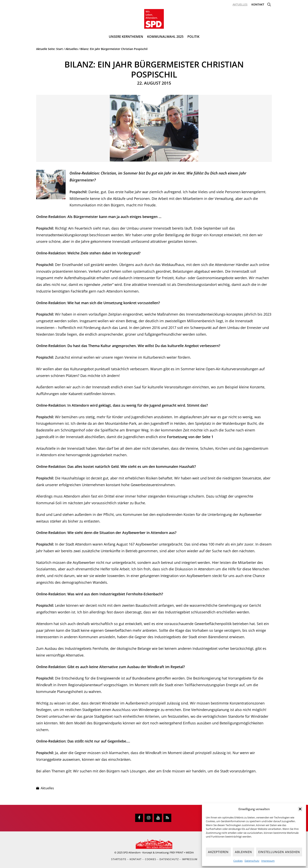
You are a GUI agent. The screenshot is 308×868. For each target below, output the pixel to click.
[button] (300, 809)
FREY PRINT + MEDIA (182, 852)
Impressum (268, 861)
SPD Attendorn (132, 852)
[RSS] (167, 818)
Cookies (238, 861)
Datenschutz (252, 861)
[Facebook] (139, 818)
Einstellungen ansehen (279, 852)
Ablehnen (243, 852)
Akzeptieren (218, 852)
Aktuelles (47, 788)
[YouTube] (158, 818)
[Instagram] (148, 818)
